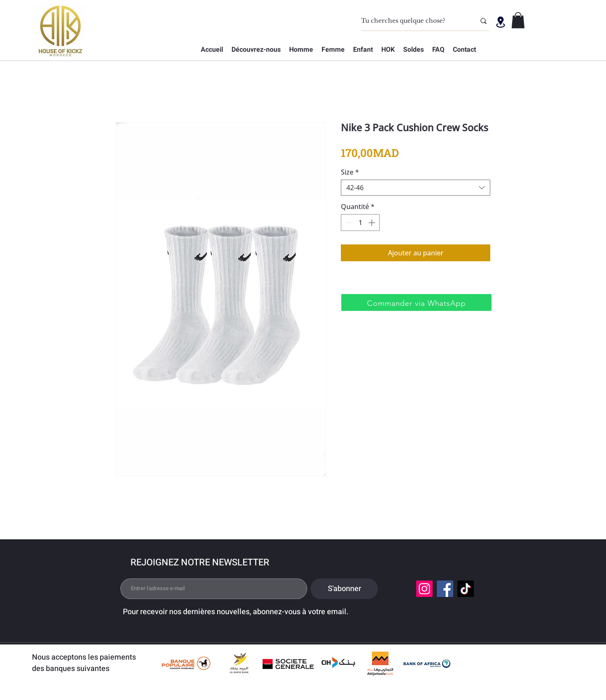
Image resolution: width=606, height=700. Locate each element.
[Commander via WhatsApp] (416, 302)
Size (350, 172)
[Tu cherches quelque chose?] (412, 21)
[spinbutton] (360, 223)
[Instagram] (424, 589)
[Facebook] (445, 589)
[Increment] (372, 223)
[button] (518, 20)
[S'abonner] (344, 589)
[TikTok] (466, 589)
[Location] (500, 22)
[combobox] (416, 188)
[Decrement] (348, 223)
